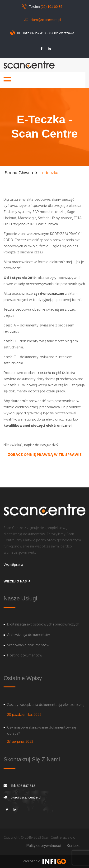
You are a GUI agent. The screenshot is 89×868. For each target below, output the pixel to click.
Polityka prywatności (44, 846)
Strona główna (19, 173)
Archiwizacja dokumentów (29, 635)
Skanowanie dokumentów (28, 646)
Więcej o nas (17, 581)
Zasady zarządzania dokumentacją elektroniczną (46, 705)
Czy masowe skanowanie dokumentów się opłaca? (42, 731)
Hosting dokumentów (25, 656)
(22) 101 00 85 (51, 7)
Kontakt (73, 846)
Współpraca (13, 565)
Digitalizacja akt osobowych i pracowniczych (43, 625)
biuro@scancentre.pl (46, 20)
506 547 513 (26, 786)
